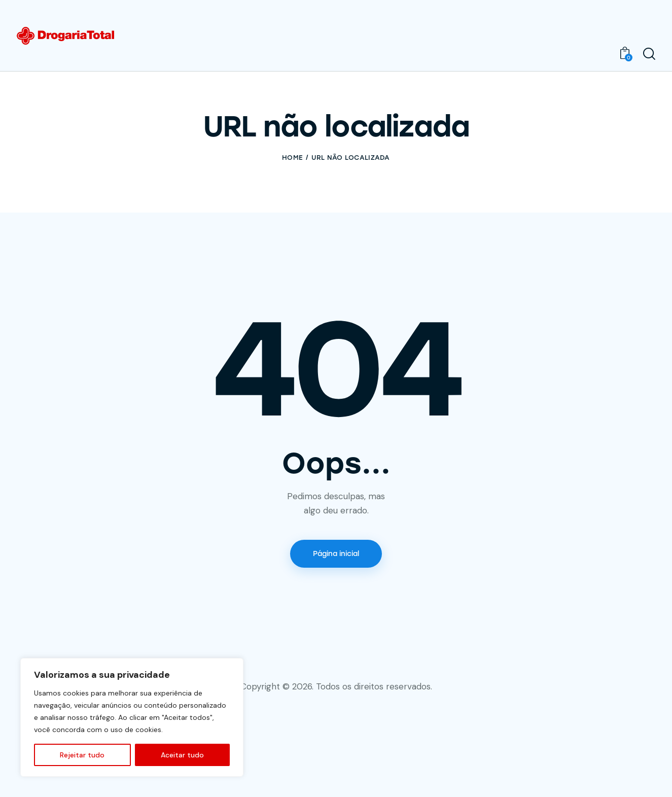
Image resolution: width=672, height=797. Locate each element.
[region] (132, 717)
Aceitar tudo (182, 755)
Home (292, 158)
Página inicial (336, 554)
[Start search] (649, 54)
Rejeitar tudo (82, 755)
